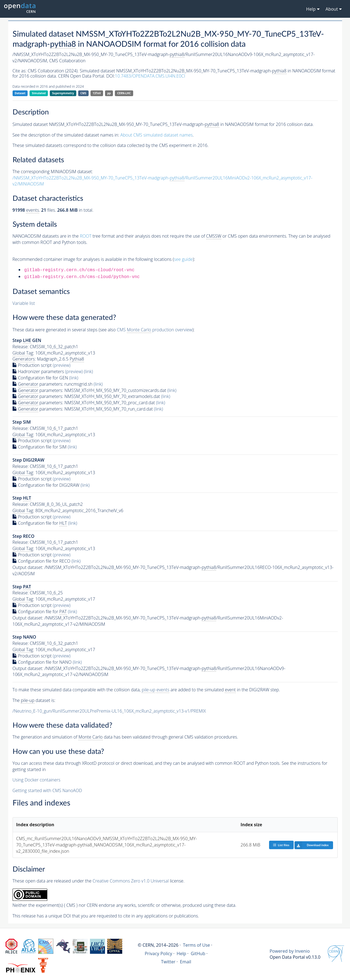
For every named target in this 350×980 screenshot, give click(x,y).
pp (109, 93)
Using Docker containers (37, 780)
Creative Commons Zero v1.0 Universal (131, 881)
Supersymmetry (63, 93)
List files (281, 845)
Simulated (39, 93)
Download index (312, 845)
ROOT (86, 236)
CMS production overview (154, 330)
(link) (88, 371)
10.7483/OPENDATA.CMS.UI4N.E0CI (150, 76)
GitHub (198, 954)
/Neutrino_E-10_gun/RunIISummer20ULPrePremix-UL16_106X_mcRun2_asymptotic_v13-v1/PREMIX (109, 711)
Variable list (24, 303)
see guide (183, 259)
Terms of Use (196, 945)
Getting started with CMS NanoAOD (47, 790)
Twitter (168, 962)
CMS (83, 93)
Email (186, 962)
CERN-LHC (124, 93)
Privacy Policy (158, 954)
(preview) (62, 365)
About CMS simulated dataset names (157, 135)
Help (181, 954)
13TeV (97, 93)
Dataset (20, 93)
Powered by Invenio (290, 951)
